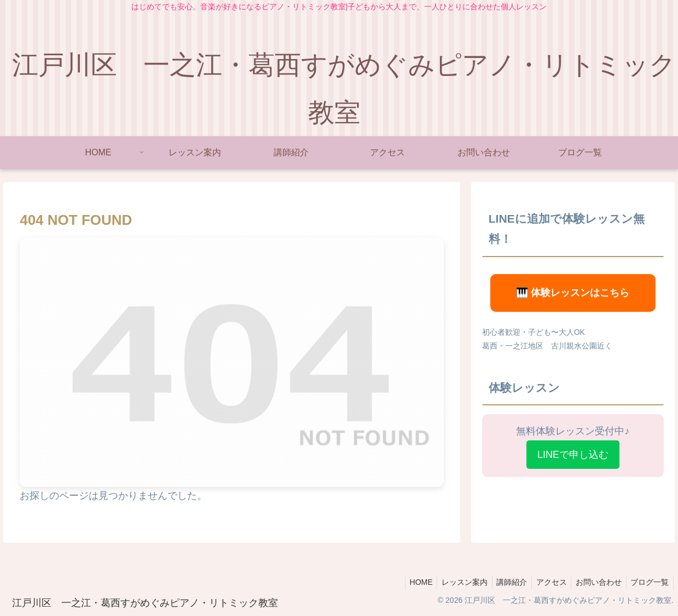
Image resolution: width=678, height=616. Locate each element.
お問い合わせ (595, 582)
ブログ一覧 (648, 582)
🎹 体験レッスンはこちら (573, 293)
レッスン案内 (453, 582)
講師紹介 (503, 582)
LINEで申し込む (573, 455)
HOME (407, 582)
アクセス (545, 582)
